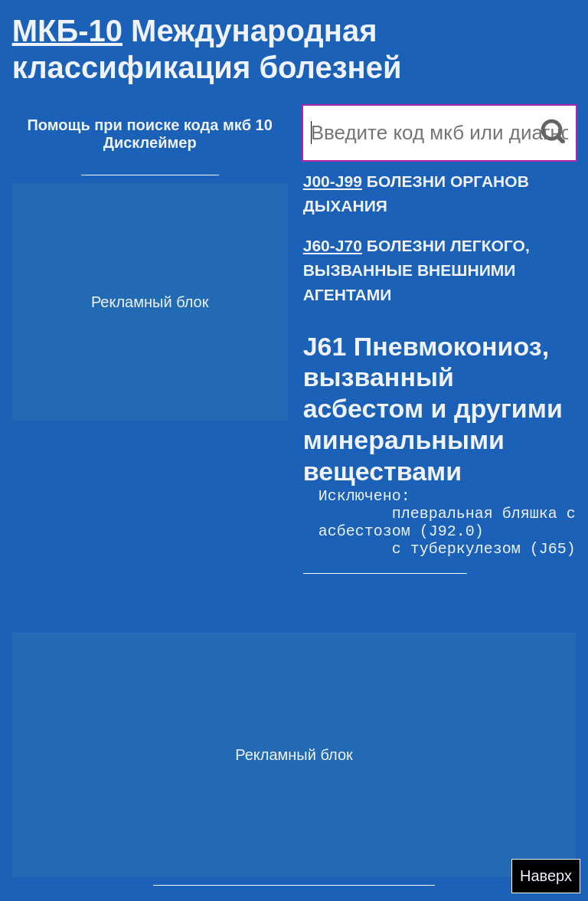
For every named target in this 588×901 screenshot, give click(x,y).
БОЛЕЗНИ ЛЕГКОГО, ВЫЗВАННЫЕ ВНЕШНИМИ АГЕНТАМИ (416, 270)
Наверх (546, 876)
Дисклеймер (150, 143)
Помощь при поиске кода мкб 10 (149, 125)
